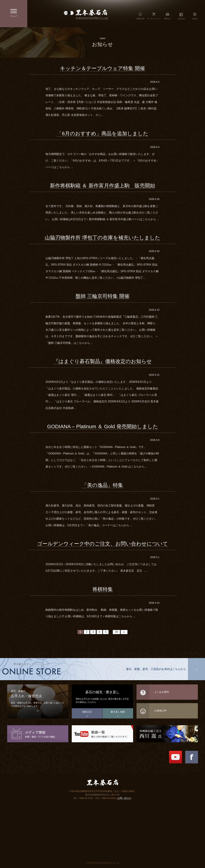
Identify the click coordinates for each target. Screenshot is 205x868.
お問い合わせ (124, 798)
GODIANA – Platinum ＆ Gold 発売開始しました (102, 426)
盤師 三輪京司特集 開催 (102, 296)
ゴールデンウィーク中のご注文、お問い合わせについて (102, 544)
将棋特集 (103, 589)
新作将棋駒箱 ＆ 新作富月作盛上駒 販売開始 (102, 186)
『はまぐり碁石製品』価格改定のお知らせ (103, 361)
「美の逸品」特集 (102, 485)
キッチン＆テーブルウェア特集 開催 (102, 68)
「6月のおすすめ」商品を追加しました (102, 133)
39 (116, 632)
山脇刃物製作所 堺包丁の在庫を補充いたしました (102, 238)
